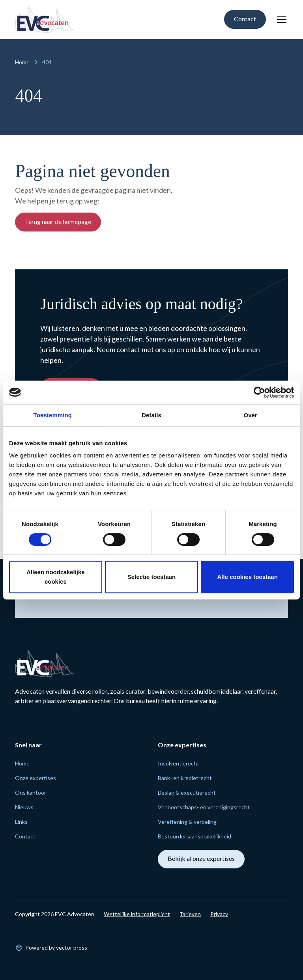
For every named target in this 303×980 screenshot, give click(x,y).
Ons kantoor (31, 792)
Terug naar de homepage (58, 221)
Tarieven (190, 914)
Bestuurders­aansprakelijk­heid (195, 836)
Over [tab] (250, 415)
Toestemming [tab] (53, 415)
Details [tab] (151, 415)
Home (22, 763)
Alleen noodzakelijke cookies (56, 577)
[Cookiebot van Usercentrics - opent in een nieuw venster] (259, 392)
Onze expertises (36, 778)
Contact (245, 19)
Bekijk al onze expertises (201, 858)
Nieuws (24, 807)
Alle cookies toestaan (247, 577)
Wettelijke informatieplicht (137, 914)
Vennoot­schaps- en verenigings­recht (204, 807)
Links (21, 822)
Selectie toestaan (152, 577)
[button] (280, 19)
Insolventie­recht (179, 763)
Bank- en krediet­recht (185, 778)
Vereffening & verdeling (187, 822)
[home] (45, 19)
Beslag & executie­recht (187, 792)
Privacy (219, 914)
